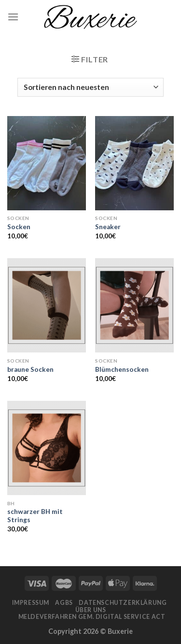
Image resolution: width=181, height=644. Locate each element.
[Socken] (47, 163)
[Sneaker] (134, 163)
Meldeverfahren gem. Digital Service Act (92, 617)
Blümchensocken (122, 369)
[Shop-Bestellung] (90, 87)
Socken (19, 227)
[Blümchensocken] (134, 305)
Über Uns (91, 610)
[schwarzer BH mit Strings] (47, 448)
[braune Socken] (47, 305)
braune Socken (30, 369)
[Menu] (13, 17)
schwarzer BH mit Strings (35, 516)
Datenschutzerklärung (123, 603)
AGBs (64, 603)
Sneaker (108, 227)
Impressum (31, 603)
